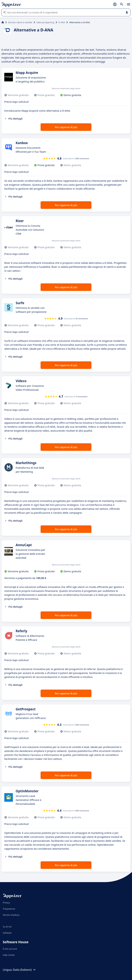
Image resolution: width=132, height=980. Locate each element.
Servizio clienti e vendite (20, 22)
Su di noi (7, 927)
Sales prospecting (45, 22)
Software (7, 933)
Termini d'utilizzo (11, 915)
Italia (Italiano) (25, 970)
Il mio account (10, 949)
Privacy (6, 903)
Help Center (9, 955)
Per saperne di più (66, 127)
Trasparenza (9, 909)
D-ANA (62, 22)
